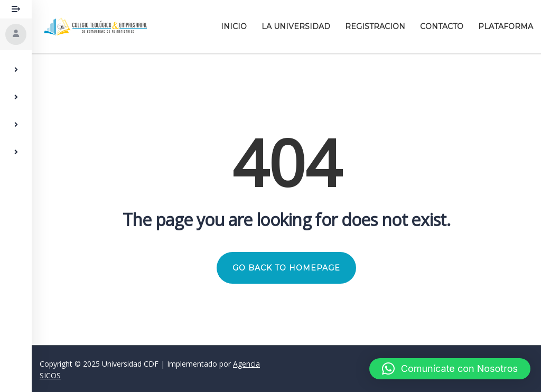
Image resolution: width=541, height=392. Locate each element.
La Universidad (296, 26)
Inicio (234, 26)
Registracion (375, 26)
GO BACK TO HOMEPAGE (286, 268)
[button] (450, 369)
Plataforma (506, 26)
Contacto (442, 26)
